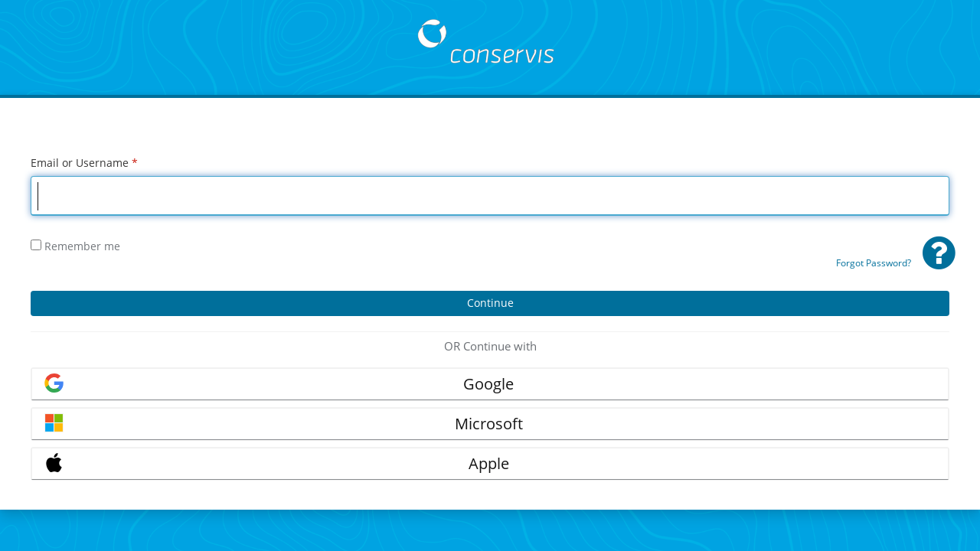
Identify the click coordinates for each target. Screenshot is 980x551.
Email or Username (84, 163)
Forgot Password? (874, 263)
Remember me (75, 246)
